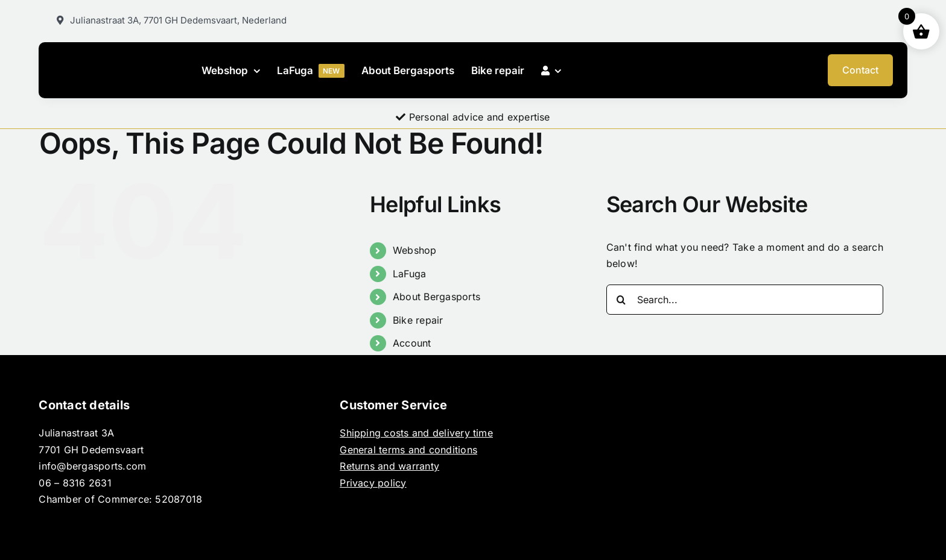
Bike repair (418, 320)
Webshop (415, 250)
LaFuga (409, 274)
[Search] (621, 300)
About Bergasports (436, 297)
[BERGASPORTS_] (121, 69)
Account (412, 343)
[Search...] (745, 300)
